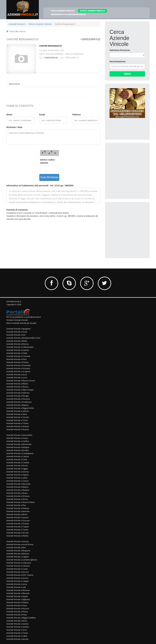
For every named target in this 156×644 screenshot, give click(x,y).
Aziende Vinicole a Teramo (18, 524)
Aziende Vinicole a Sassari (17, 517)
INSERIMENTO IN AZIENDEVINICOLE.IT (68, 14)
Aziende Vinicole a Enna (16, 359)
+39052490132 (90, 39)
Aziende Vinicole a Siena (17, 414)
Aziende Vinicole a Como (17, 459)
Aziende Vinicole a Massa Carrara (21, 381)
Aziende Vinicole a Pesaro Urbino (20, 502)
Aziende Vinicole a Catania (18, 456)
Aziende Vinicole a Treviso (17, 423)
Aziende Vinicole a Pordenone (19, 402)
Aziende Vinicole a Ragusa (17, 405)
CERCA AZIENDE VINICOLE (63, 11)
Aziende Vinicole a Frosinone (19, 365)
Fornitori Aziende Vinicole (17, 320)
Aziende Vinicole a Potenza (18, 508)
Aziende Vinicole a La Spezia (18, 371)
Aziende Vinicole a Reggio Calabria (21, 618)
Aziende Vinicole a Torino (17, 420)
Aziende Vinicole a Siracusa (18, 520)
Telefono (76, 115)
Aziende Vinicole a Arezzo (17, 438)
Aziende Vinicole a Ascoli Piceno (20, 544)
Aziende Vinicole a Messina (18, 593)
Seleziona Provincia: (120, 50)
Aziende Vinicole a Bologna (18, 447)
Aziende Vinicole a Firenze (17, 362)
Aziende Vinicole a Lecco (17, 374)
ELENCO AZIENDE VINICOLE (92, 11)
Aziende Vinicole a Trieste (17, 530)
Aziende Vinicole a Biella (17, 341)
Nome (9, 115)
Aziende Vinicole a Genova (18, 472)
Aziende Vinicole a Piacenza (18, 399)
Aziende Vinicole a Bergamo (18, 551)
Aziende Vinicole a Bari (16, 547)
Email (42, 115)
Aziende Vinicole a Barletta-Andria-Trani (23, 338)
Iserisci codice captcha (47, 161)
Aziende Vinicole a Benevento (19, 444)
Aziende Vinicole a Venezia (18, 426)
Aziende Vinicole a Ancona (18, 541)
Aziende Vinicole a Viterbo (17, 536)
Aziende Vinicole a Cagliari (18, 557)
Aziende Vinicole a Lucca (17, 378)
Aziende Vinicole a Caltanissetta (20, 347)
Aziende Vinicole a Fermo (17, 466)
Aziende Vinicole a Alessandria (19, 435)
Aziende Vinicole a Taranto (18, 417)
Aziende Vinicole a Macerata (18, 484)
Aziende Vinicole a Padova (17, 602)
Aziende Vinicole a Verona (17, 639)
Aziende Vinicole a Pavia (17, 605)
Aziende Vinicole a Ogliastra (18, 599)
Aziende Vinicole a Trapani (18, 527)
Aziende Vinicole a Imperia (18, 475)
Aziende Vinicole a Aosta (17, 332)
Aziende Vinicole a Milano (17, 384)
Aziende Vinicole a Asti (16, 335)
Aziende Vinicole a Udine (17, 636)
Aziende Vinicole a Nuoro (17, 493)
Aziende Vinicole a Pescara (18, 609)
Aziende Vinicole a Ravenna (18, 511)
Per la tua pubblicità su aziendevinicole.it (24, 317)
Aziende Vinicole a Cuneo (17, 569)
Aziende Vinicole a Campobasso (20, 453)
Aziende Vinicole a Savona (17, 624)
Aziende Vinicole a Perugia (18, 396)
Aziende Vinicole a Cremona (18, 356)
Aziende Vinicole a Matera (17, 487)
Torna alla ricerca (16, 31)
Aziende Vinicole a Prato (17, 615)
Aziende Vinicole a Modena (18, 490)
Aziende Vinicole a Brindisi (18, 450)
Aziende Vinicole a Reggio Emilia (20, 408)
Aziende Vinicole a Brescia (18, 344)
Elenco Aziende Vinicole (40, 24)
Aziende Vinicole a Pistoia (17, 612)
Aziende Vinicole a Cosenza (18, 566)
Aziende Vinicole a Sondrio (18, 627)
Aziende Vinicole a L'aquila (18, 581)
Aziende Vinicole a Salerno (18, 411)
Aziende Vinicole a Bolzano (18, 554)
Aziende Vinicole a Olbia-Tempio (20, 390)
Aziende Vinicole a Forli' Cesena (20, 575)
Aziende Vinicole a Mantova (18, 590)
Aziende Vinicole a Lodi (16, 587)
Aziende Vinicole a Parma (17, 499)
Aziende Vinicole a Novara (17, 387)
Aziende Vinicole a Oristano (18, 496)
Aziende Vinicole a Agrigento (19, 329)
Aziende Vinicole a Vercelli (17, 533)
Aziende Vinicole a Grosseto (18, 368)
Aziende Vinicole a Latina (17, 478)
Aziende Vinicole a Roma (17, 621)
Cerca (127, 74)
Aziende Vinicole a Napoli (17, 596)
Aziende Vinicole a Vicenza (18, 429)
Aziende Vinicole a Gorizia (17, 578)
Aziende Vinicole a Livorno (17, 481)
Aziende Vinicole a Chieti (17, 353)
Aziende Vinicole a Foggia (17, 469)
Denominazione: (118, 61)
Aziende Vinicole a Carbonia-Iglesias (22, 560)
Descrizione (14, 84)
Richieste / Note (14, 127)
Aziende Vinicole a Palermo (18, 393)
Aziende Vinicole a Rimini (17, 514)
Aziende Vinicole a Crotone (18, 463)
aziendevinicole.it (14, 301)
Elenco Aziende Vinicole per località (21, 323)
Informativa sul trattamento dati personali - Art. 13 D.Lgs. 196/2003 (40, 186)
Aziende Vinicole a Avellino (18, 441)
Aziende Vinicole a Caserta (18, 350)
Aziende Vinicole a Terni (17, 630)
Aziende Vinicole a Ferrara (18, 572)
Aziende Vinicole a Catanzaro (19, 563)
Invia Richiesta (49, 177)
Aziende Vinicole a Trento (17, 633)
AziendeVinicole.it (17, 24)
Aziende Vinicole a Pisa (16, 505)
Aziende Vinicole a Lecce (17, 584)
